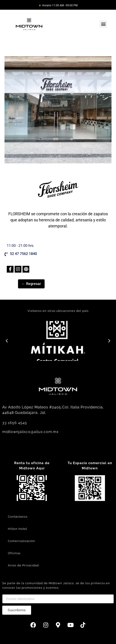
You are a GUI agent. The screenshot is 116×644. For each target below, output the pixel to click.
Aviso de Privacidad (23, 565)
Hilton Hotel (18, 529)
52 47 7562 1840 (23, 254)
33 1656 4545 (15, 423)
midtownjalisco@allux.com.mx (30, 432)
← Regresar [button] (31, 284)
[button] (103, 24)
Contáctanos (18, 517)
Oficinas (14, 553)
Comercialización (22, 541)
